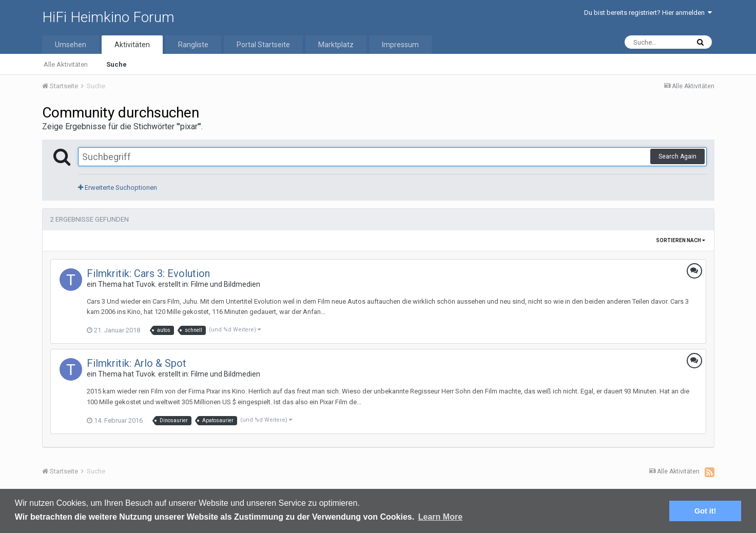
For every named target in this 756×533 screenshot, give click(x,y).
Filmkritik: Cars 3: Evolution (148, 273)
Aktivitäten (132, 45)
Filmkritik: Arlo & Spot (137, 363)
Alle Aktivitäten (66, 64)
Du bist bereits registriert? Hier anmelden (648, 13)
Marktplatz (336, 45)
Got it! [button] (705, 511)
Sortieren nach (681, 240)
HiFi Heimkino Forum (108, 17)
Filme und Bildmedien (226, 284)
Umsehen (71, 45)
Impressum (400, 45)
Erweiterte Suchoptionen (118, 187)
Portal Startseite (263, 45)
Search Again (677, 156)
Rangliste (193, 45)
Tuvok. (146, 284)
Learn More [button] (440, 517)
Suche (117, 64)
